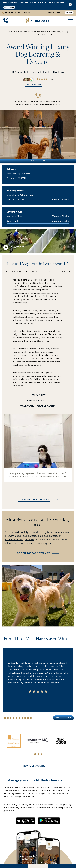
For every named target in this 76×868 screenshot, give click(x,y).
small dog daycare (26, 536)
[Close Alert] (70, 5)
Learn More (9, 7)
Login (69, 13)
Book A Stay (38, 161)
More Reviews (63, 718)
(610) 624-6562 (55, 13)
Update (27, 13)
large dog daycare (47, 536)
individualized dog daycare (19, 540)
